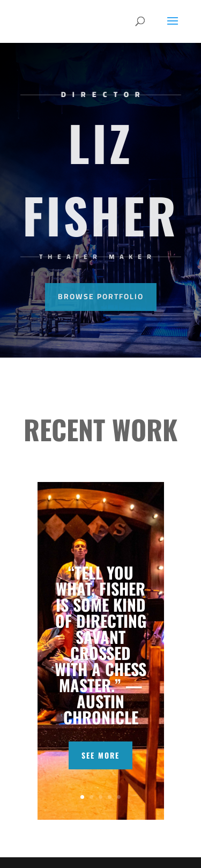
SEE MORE (100, 755)
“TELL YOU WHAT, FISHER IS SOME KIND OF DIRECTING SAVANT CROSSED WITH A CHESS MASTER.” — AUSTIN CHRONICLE (100, 645)
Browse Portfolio (101, 296)
